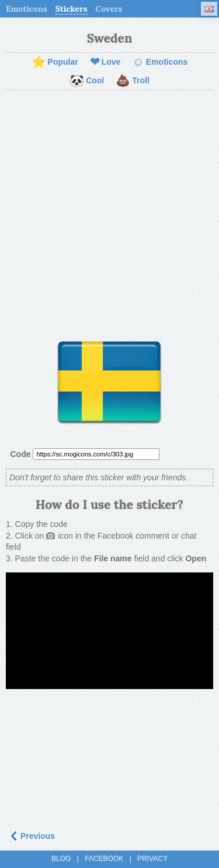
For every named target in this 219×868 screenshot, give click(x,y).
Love (105, 62)
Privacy (152, 859)
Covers (109, 9)
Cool (87, 81)
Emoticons (27, 9)
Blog (61, 859)
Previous (32, 836)
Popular (55, 62)
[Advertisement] (109, 211)
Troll (133, 81)
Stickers (72, 9)
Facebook (104, 859)
